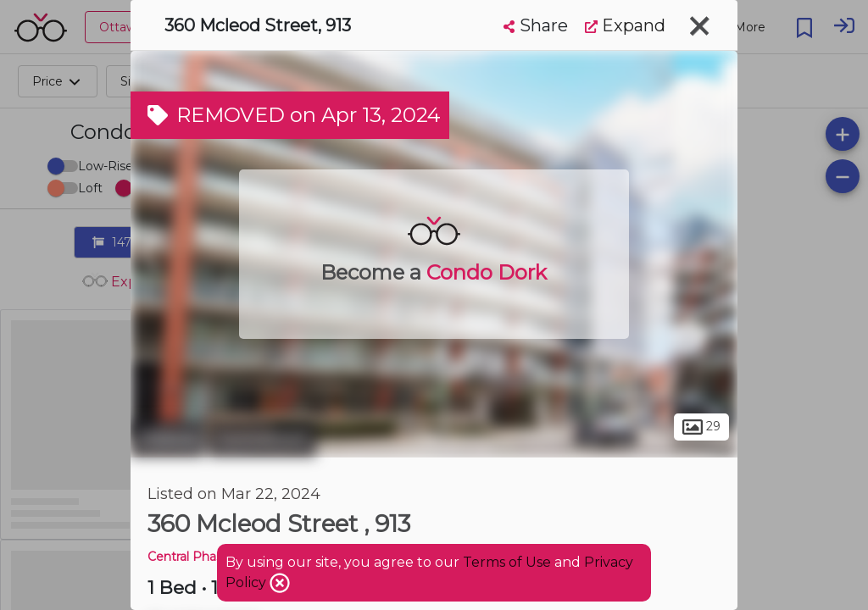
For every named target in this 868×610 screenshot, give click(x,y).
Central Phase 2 (194, 557)
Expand (625, 25)
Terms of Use (507, 562)
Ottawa (167, 439)
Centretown (262, 439)
